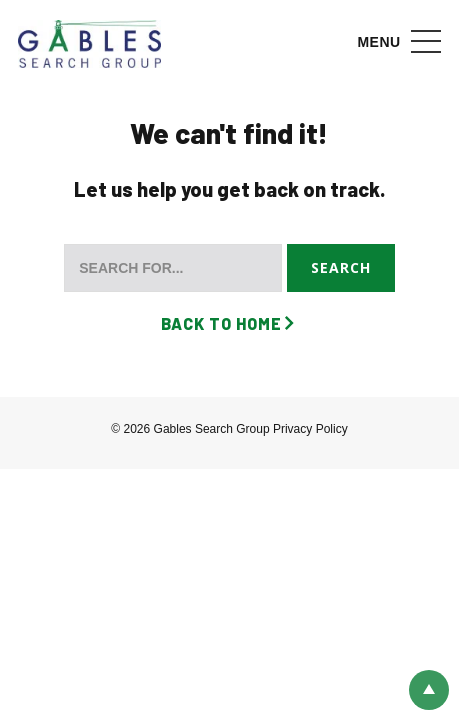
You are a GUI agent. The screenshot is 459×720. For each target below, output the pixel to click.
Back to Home (221, 323)
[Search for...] (173, 268)
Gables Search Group (89, 45)
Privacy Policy (310, 429)
